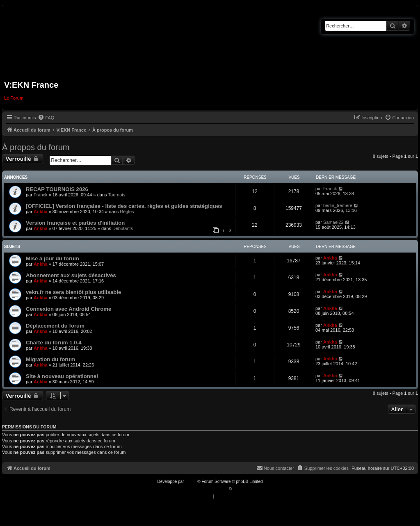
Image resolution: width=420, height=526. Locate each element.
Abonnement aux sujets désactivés (71, 275)
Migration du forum (50, 359)
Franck (41, 195)
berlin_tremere (338, 205)
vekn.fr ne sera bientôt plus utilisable (73, 292)
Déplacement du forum (55, 326)
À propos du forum (36, 147)
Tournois (117, 195)
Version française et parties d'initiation (75, 223)
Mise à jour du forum (52, 258)
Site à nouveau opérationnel (62, 376)
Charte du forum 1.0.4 (54, 343)
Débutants (123, 228)
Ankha (41, 212)
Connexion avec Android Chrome (68, 309)
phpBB (191, 482)
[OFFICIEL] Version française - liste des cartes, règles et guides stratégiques (124, 206)
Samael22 (333, 222)
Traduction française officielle (201, 489)
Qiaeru (239, 489)
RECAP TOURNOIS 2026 (57, 189)
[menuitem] (46, 118)
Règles (127, 212)
